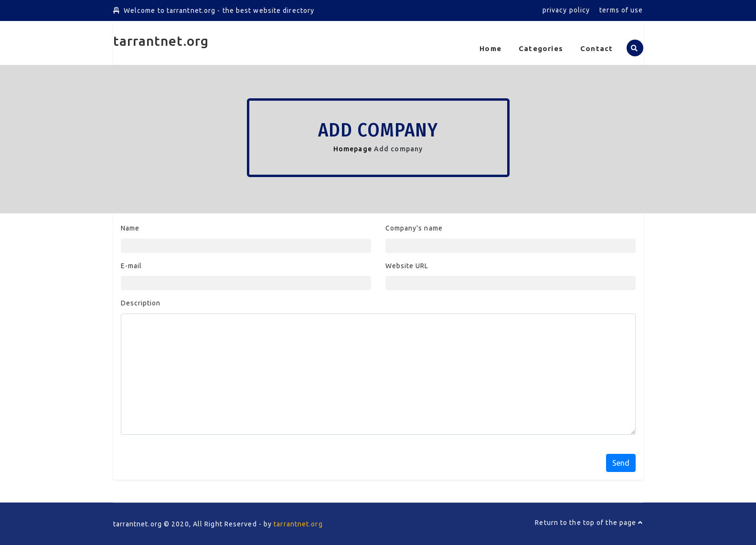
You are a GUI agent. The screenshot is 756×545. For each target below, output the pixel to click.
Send (621, 463)
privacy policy (566, 10)
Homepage (353, 149)
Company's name (414, 228)
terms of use (621, 10)
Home (490, 48)
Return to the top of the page (589, 523)
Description (141, 303)
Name (130, 228)
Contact (596, 48)
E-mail (132, 266)
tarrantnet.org (161, 41)
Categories (541, 48)
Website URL (407, 266)
